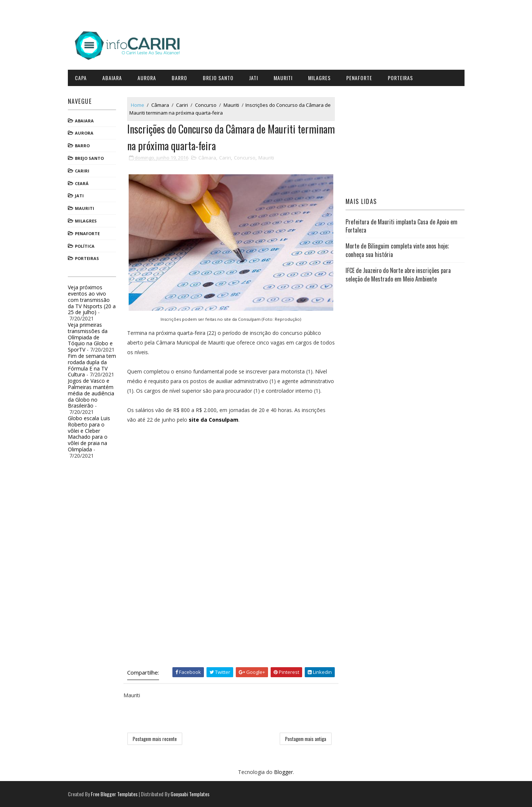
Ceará (82, 183)
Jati (254, 78)
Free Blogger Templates (114, 794)
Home (138, 105)
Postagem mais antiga (306, 739)
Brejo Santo (218, 78)
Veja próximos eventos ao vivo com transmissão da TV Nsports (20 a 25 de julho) (92, 300)
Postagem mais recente (155, 739)
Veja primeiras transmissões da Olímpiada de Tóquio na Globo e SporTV (90, 337)
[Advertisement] (183, 494)
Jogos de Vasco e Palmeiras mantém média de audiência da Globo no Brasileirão (91, 393)
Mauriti (283, 78)
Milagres (319, 78)
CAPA (81, 78)
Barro (179, 78)
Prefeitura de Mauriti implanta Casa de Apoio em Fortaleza (402, 226)
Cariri (82, 171)
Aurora (147, 78)
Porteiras (400, 78)
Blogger (283, 772)
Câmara (160, 105)
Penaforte (359, 78)
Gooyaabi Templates (190, 794)
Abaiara (112, 78)
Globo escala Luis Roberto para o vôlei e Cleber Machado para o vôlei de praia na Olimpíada (89, 434)
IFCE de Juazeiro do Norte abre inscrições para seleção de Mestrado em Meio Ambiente (398, 274)
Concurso (206, 105)
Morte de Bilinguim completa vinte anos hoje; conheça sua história (397, 250)
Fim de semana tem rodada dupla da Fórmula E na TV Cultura (92, 365)
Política (85, 246)
